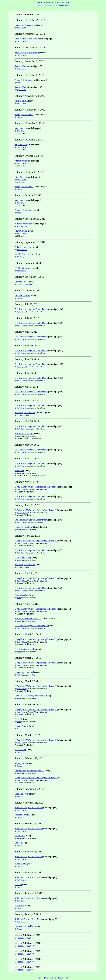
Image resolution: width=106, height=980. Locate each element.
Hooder (20, 729)
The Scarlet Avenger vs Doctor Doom (31, 309)
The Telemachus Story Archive (54, 3)
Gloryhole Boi (21, 282)
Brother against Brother (25, 413)
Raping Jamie (21, 763)
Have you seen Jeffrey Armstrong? (30, 696)
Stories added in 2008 (24, 962)
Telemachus (21, 271)
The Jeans (19, 843)
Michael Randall (23, 415)
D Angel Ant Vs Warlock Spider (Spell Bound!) (36, 487)
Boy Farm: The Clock (24, 433)
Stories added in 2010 (24, 946)
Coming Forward (22, 794)
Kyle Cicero (21, 28)
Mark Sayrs (21, 257)
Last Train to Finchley (24, 926)
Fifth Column (21, 864)
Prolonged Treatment (24, 80)
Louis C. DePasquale (25, 284)
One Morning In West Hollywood (29, 770)
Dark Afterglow (22, 595)
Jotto (19, 436)
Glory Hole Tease (22, 295)
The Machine (21, 750)
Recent (61, 5)
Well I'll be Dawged (23, 268)
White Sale (20, 471)
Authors (53, 5)
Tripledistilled (22, 226)
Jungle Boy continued (24, 527)
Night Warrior (21, 128)
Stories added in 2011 (24, 938)
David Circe (21, 489)
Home (41, 5)
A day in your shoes (23, 224)
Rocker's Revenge (23, 815)
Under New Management (26, 25)
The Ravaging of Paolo (25, 649)
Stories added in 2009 (24, 954)
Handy (19, 83)
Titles (47, 5)
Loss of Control (22, 726)
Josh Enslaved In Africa (25, 254)
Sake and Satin (21, 66)
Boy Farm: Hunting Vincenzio (28, 618)
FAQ (67, 5)
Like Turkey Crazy (23, 557)
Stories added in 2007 (24, 970)
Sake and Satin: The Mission (27, 39)
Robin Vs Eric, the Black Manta (29, 808)
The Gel (18, 885)
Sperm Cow (20, 836)
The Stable (19, 905)
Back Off (19, 719)
